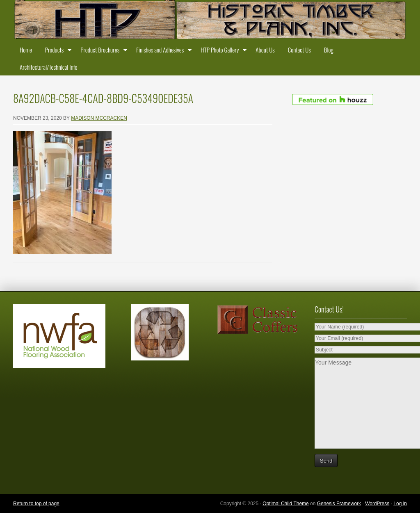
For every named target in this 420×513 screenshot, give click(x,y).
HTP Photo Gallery (221, 51)
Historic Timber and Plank (210, 21)
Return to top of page (36, 504)
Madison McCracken (99, 118)
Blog (329, 50)
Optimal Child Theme (286, 504)
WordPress (377, 504)
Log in (400, 504)
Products (56, 51)
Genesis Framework (339, 504)
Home (26, 50)
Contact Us (299, 50)
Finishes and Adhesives (162, 51)
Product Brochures (102, 51)
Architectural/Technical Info (48, 67)
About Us (265, 50)
